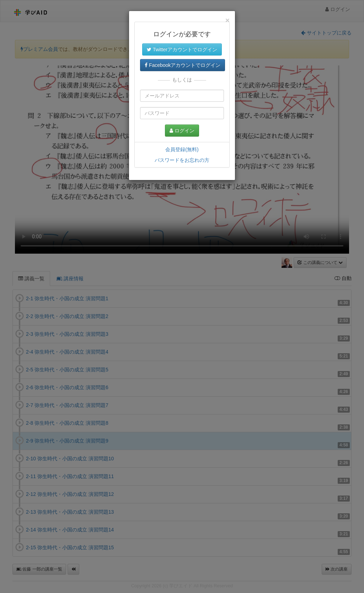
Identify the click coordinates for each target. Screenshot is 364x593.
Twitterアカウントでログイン (182, 49)
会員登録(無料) (182, 149)
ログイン (182, 131)
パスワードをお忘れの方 (182, 160)
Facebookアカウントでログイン (183, 65)
